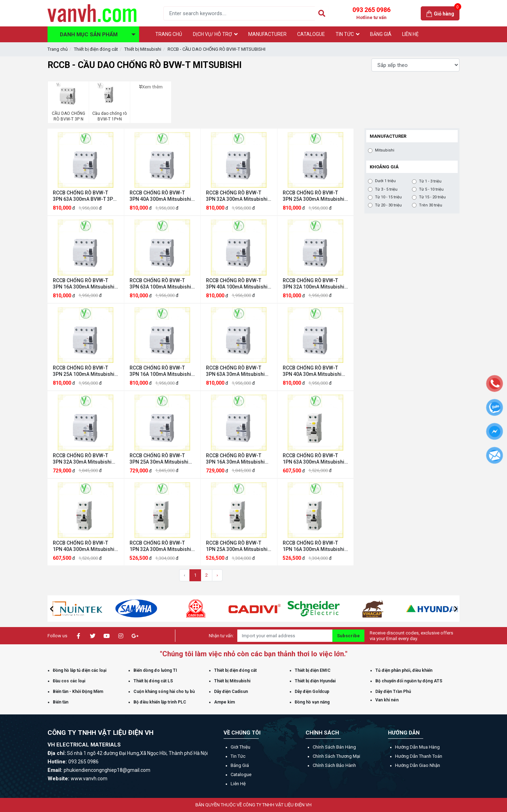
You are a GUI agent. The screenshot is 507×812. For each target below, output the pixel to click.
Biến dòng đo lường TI (155, 670)
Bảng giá (240, 765)
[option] (77, 609)
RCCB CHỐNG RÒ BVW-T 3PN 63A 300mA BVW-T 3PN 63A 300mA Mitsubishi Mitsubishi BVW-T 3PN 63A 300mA (85, 196)
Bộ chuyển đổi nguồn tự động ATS (409, 681)
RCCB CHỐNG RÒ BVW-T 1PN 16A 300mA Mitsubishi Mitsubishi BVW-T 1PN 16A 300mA (314, 546)
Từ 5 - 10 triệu (431, 190)
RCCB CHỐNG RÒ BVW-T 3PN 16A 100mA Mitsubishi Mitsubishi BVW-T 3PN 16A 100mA (160, 371)
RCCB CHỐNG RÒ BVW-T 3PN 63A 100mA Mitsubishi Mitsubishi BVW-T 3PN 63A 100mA (160, 284)
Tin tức (238, 756)
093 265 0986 (371, 13)
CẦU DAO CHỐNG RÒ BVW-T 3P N (68, 116)
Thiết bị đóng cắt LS (153, 681)
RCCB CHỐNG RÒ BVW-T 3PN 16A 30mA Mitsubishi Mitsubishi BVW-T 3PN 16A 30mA (236, 459)
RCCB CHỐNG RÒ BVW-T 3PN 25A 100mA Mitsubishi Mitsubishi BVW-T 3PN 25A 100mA (84, 371)
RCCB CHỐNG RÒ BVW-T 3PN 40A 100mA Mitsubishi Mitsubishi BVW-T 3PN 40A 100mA (237, 284)
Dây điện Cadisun (231, 692)
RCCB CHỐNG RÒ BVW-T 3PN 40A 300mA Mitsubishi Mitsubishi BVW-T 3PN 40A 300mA (160, 196)
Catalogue (241, 774)
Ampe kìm (224, 702)
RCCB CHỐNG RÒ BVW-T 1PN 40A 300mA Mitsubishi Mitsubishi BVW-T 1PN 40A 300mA (84, 546)
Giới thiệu (240, 747)
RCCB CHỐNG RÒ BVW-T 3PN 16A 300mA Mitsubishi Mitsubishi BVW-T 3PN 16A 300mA (84, 284)
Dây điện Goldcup (312, 692)
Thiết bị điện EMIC (313, 670)
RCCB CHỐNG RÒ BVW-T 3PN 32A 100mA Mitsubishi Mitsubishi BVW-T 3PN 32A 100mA (314, 284)
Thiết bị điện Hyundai (315, 681)
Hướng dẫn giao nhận (418, 765)
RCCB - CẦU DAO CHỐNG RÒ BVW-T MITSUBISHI (217, 49)
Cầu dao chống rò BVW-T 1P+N (109, 116)
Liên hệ (238, 784)
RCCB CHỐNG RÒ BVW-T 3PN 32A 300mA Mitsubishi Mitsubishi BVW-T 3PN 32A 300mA (237, 196)
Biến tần (61, 702)
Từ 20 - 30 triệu (388, 205)
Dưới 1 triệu (385, 181)
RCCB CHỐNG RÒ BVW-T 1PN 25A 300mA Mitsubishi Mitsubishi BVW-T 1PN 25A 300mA (237, 546)
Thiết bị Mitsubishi (143, 49)
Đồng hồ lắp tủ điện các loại (80, 670)
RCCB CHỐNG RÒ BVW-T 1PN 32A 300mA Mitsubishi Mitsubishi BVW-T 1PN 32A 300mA (160, 546)
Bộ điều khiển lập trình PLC (160, 702)
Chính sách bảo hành (334, 765)
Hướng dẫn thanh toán (419, 756)
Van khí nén (387, 700)
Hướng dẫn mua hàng (417, 747)
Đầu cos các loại (69, 681)
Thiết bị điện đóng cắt (96, 49)
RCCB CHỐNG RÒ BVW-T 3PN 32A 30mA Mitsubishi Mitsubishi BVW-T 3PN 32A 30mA (83, 459)
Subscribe (348, 636)
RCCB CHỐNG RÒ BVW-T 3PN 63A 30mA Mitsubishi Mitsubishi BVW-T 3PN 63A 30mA (236, 371)
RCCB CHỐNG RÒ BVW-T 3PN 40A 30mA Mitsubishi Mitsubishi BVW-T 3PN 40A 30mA (313, 371)
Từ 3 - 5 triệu (386, 190)
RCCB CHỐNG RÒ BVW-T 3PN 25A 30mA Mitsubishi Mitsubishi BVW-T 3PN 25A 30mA (160, 459)
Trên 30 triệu (431, 205)
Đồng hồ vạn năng (312, 702)
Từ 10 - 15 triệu (388, 197)
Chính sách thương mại (336, 756)
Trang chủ (58, 49)
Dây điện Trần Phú (393, 692)
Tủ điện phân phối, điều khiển (404, 670)
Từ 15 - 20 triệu (432, 197)
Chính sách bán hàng (334, 747)
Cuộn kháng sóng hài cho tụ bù (164, 692)
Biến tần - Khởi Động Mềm (78, 692)
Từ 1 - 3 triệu (430, 181)
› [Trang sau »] (217, 575)
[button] (51, 609)
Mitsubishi (385, 150)
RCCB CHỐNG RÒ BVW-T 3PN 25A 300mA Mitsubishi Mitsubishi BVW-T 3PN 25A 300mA (314, 196)
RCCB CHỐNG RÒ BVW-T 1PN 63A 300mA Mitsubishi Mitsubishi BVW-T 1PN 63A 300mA (314, 459)
